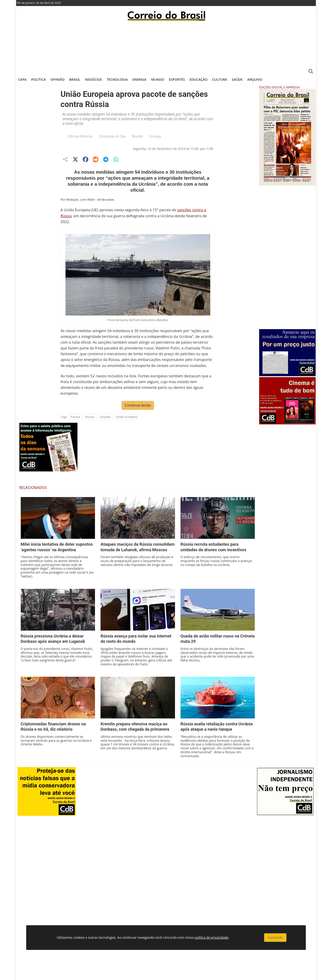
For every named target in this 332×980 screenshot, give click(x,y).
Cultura (220, 79)
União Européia (127, 417)
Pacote (75, 417)
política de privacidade (211, 937)
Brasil (75, 79)
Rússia (90, 417)
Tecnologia (117, 79)
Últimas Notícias (80, 136)
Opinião (58, 79)
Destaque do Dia (112, 136)
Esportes (177, 79)
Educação (199, 79)
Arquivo (255, 79)
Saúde (237, 79)
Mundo (158, 79)
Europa (155, 136)
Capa (22, 79)
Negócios (94, 79)
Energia (139, 79)
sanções (105, 417)
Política (39, 79)
